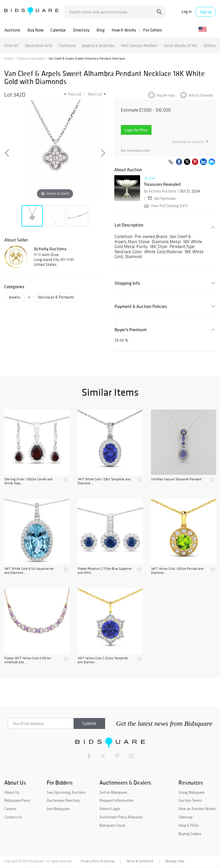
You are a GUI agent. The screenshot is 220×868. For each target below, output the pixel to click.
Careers (10, 809)
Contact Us (13, 817)
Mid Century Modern (139, 45)
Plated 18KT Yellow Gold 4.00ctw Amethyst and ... (27, 660)
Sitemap (185, 817)
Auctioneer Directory (63, 800)
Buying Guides (190, 834)
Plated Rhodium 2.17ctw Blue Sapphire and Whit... (105, 571)
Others (210, 45)
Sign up (206, 12)
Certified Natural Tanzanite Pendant (176, 479)
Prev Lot (72, 94)
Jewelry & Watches (98, 45)
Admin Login (110, 809)
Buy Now (35, 30)
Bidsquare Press (17, 800)
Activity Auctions (50, 249)
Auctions (12, 30)
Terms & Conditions (140, 861)
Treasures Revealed (31, 58)
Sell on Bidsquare (113, 792)
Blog (101, 30)
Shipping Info (127, 283)
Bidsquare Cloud (112, 825)
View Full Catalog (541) (165, 206)
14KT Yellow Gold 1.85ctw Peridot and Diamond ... (177, 571)
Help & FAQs (189, 825)
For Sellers (153, 30)
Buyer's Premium (131, 330)
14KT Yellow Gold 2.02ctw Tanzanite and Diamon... (103, 660)
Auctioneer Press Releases (121, 817)
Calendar (58, 30)
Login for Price (136, 130)
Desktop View (175, 861)
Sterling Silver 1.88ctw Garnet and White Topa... (28, 481)
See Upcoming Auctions (66, 792)
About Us (12, 792)
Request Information (116, 800)
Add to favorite (201, 95)
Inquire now (166, 95)
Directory (81, 30)
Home (8, 58)
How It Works (124, 30)
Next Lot (97, 94)
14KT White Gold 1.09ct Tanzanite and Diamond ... (104, 481)
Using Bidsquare (191, 792)
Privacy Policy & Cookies (98, 861)
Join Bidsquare (58, 809)
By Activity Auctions (160, 191)
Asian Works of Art (180, 45)
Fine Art (11, 45)
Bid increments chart (135, 151)
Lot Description (129, 225)
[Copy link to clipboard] (171, 162)
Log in (186, 12)
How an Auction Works (197, 809)
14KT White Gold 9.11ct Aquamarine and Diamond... (29, 571)
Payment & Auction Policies (141, 306)
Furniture (67, 45)
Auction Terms (190, 800)
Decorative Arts (39, 45)
